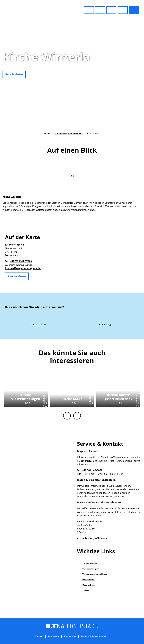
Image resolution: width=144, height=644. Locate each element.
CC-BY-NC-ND (142, 76)
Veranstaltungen (90, 563)
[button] (89, 10)
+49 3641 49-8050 (92, 470)
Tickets (86, 590)
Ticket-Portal (85, 461)
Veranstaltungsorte (91, 569)
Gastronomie (88, 579)
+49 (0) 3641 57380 (21, 261)
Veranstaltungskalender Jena (69, 133)
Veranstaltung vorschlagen (95, 574)
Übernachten (89, 585)
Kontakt (39, 636)
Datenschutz (70, 636)
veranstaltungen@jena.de (92, 538)
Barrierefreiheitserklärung (94, 636)
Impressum (53, 636)
